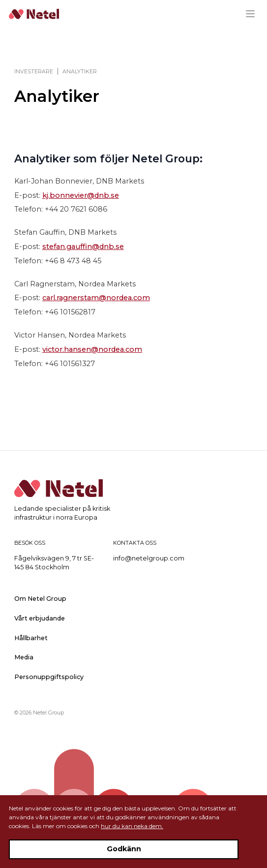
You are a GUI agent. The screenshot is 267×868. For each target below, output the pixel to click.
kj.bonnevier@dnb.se (81, 195)
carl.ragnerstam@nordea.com (96, 298)
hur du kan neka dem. (132, 826)
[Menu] (254, 14)
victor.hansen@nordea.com (92, 349)
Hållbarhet (31, 638)
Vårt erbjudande (40, 618)
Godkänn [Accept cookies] (124, 849)
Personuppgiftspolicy (49, 677)
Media (24, 657)
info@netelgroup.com (149, 558)
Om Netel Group (40, 599)
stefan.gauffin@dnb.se (83, 247)
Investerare (34, 72)
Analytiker (80, 72)
